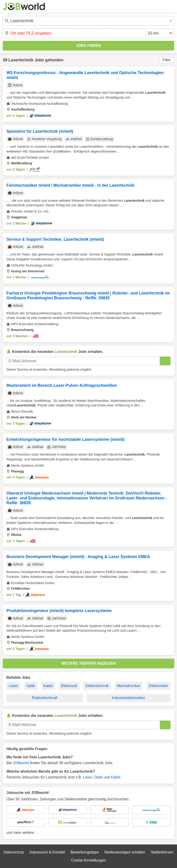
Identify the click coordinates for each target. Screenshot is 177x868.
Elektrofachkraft (45, 698)
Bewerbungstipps (85, 852)
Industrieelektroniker (129, 698)
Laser (13, 686)
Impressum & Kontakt (47, 852)
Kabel (48, 686)
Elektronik (69, 686)
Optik (31, 686)
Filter (167, 60)
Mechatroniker (129, 686)
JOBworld (21, 763)
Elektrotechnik (97, 686)
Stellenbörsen (162, 852)
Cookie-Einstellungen (88, 860)
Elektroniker (158, 686)
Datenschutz (14, 852)
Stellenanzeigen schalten (125, 852)
